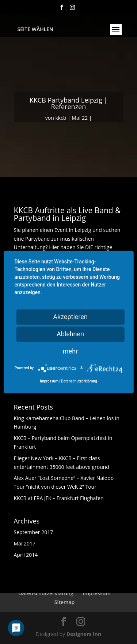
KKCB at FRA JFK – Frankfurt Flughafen (59, 498)
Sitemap (64, 602)
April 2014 (26, 555)
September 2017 (34, 532)
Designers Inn (84, 634)
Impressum (96, 593)
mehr (70, 351)
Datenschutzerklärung (46, 593)
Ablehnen (70, 334)
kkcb (61, 118)
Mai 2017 (25, 543)
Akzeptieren (70, 317)
